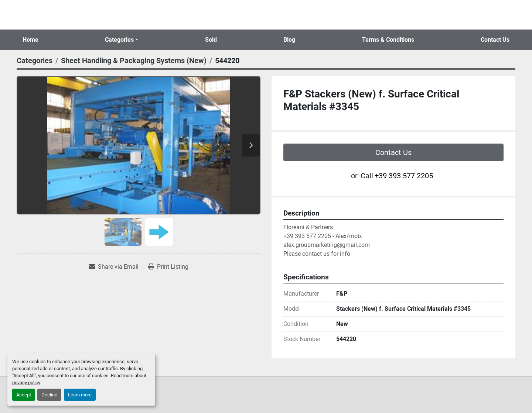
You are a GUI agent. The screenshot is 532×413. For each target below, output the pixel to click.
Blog (289, 40)
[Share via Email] (114, 267)
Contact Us (495, 40)
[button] (122, 40)
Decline (49, 395)
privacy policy (26, 383)
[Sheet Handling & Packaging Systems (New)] (134, 61)
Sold (211, 40)
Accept (24, 395)
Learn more (80, 395)
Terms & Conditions (388, 40)
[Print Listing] (168, 267)
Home (30, 40)
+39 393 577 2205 (404, 176)
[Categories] (35, 61)
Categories (119, 40)
